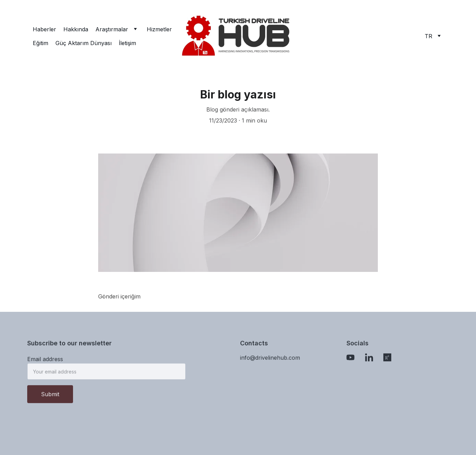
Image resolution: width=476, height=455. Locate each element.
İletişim (127, 43)
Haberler (44, 29)
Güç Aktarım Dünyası (84, 43)
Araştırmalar (112, 29)
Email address (45, 361)
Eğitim (40, 43)
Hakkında (76, 29)
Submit (50, 396)
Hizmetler (159, 29)
